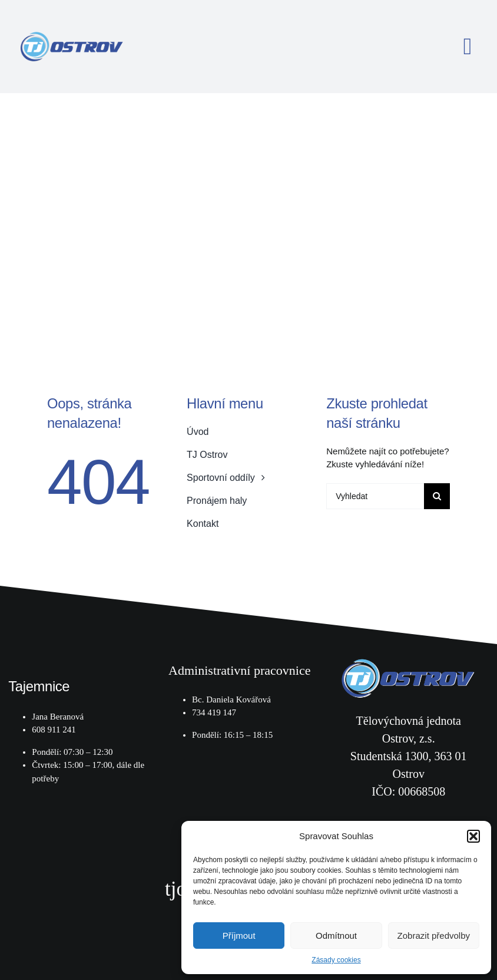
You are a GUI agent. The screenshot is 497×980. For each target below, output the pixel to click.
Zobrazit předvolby (434, 936)
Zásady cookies (336, 960)
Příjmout (239, 936)
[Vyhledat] (375, 496)
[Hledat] (437, 496)
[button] (473, 836)
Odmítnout (336, 936)
